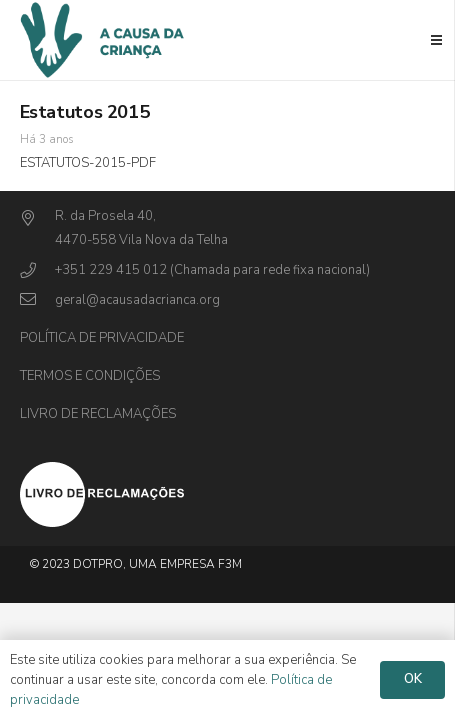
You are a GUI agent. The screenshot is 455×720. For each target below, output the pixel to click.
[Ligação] (228, 494)
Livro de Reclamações (98, 414)
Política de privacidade (102, 338)
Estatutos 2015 (85, 112)
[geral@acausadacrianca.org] (37, 301)
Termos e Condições (90, 376)
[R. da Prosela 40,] (37, 220)
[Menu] (437, 40)
